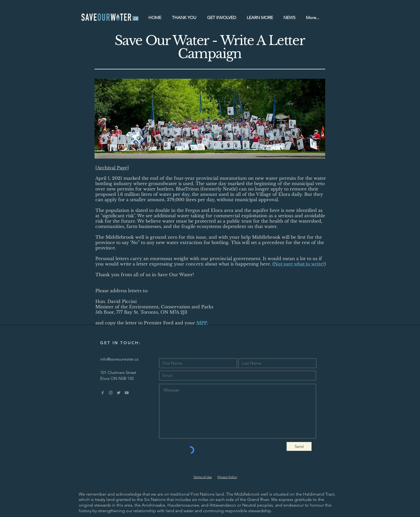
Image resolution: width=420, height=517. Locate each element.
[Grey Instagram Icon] (111, 393)
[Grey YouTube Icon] (127, 393)
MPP (202, 323)
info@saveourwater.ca (119, 359)
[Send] (299, 446)
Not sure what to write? (299, 264)
